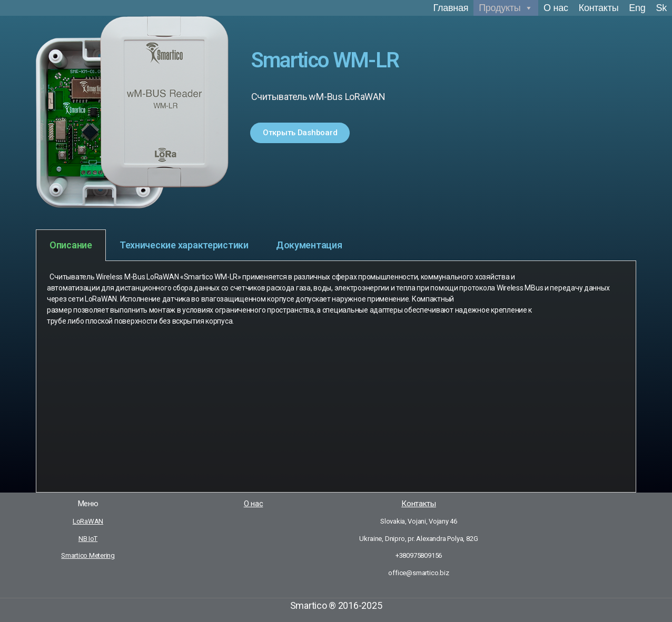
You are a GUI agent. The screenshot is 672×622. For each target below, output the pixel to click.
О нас (556, 8)
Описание (71, 245)
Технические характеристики (184, 245)
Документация (309, 245)
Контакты (599, 8)
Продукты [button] (506, 8)
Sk (661, 8)
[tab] (71, 245)
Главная (451, 8)
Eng (637, 8)
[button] (300, 133)
